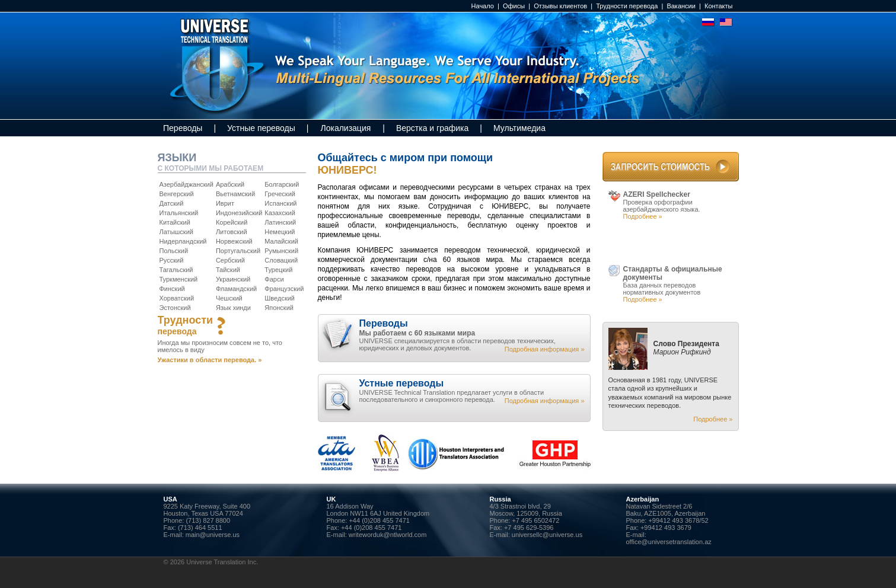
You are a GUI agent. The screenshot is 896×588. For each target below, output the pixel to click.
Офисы (514, 6)
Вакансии (681, 6)
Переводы (183, 128)
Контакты (719, 6)
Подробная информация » (545, 349)
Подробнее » (643, 216)
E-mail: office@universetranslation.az (669, 538)
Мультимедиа (519, 128)
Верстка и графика (432, 128)
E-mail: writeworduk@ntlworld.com (377, 535)
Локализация (345, 128)
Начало (483, 6)
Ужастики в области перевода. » (210, 360)
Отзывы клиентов (560, 6)
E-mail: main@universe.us (202, 535)
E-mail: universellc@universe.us (536, 535)
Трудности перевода (627, 6)
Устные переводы (261, 128)
